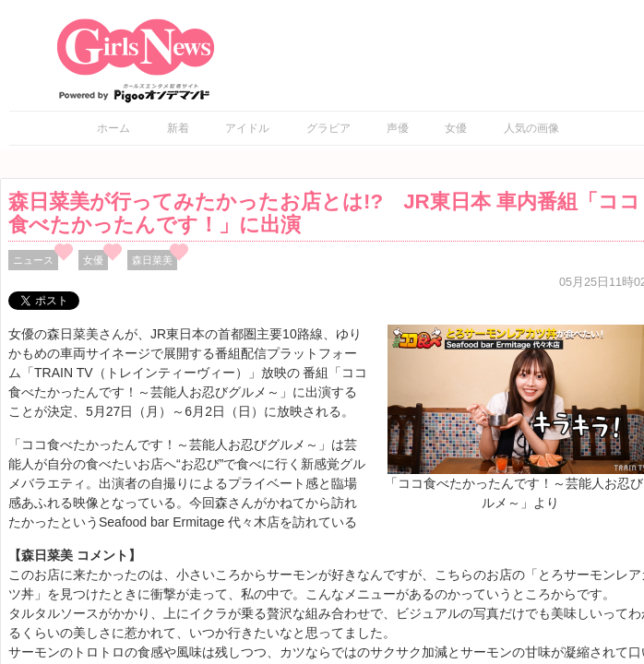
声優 (398, 128)
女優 (456, 128)
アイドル (247, 128)
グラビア (328, 128)
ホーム (113, 128)
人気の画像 (531, 128)
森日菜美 (152, 260)
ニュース (33, 260)
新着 (178, 128)
